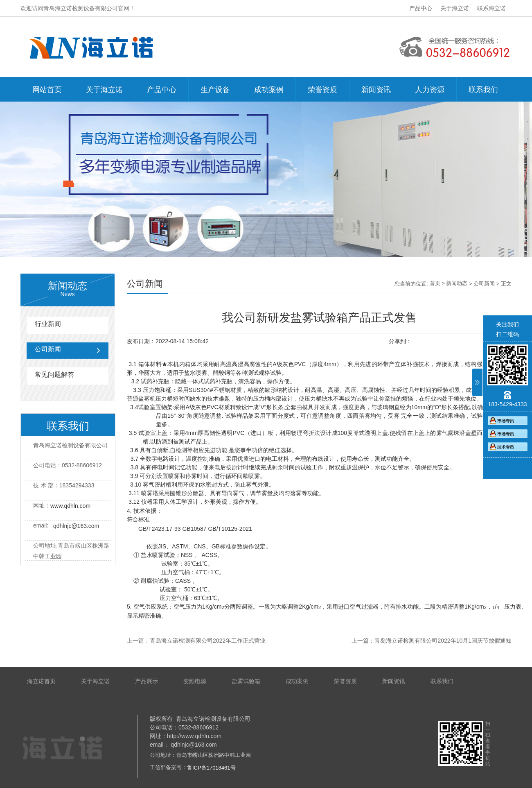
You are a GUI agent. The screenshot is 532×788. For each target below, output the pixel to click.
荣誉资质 (322, 90)
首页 (435, 283)
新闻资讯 (376, 90)
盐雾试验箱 (246, 681)
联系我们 (483, 90)
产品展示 (147, 681)
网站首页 (47, 90)
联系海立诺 (491, 8)
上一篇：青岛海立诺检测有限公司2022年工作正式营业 (196, 641)
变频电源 (195, 681)
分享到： (400, 341)
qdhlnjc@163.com (76, 526)
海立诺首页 (41, 681)
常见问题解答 (54, 375)
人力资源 (430, 90)
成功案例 (269, 90)
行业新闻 (48, 324)
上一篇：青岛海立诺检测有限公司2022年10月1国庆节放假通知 (432, 641)
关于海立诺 (455, 8)
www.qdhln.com (70, 506)
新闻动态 (457, 283)
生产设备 (215, 90)
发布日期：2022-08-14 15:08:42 (168, 341)
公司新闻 (48, 349)
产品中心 (421, 8)
